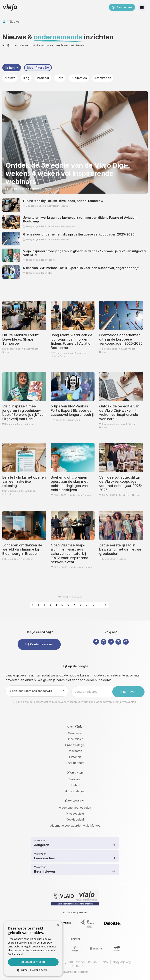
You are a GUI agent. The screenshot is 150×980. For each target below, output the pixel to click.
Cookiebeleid (75, 819)
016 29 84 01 (75, 966)
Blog (26, 78)
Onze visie (75, 733)
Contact (75, 785)
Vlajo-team (75, 779)
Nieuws (10, 78)
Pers (60, 78)
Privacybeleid (75, 814)
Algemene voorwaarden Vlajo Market (75, 826)
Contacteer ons (39, 644)
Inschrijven (128, 692)
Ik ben (10, 68)
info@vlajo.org (121, 962)
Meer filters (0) (38, 68)
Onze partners (75, 763)
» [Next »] (106, 605)
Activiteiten (103, 78)
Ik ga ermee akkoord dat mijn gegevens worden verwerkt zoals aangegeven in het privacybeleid (77, 702)
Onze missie (75, 739)
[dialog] (33, 949)
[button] (33, 970)
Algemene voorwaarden (75, 808)
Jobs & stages (75, 791)
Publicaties (79, 78)
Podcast (43, 78)
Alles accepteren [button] (33, 962)
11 (100, 605)
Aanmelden (122, 7)
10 (93, 605)
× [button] (58, 925)
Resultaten (75, 751)
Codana (83, 972)
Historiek (75, 757)
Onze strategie (75, 745)
